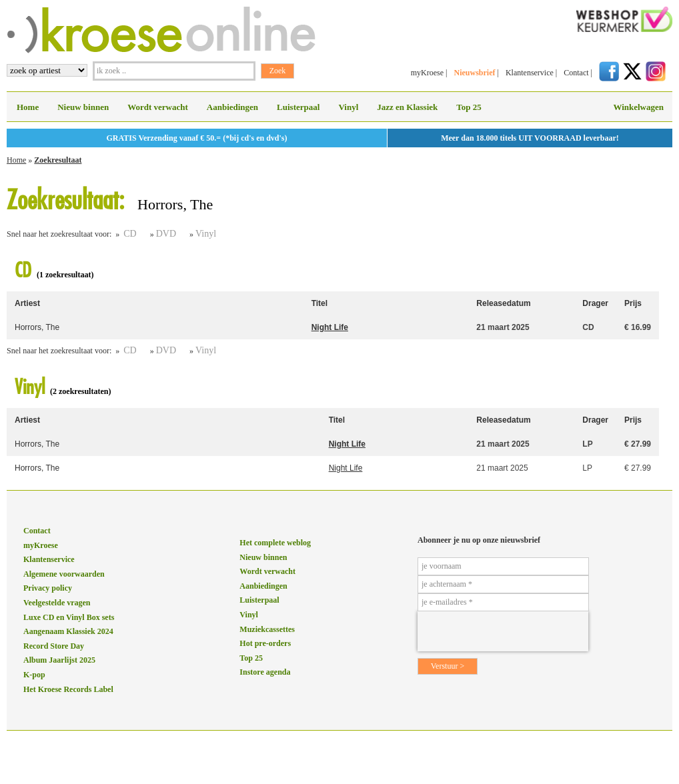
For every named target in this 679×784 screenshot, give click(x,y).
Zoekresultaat (58, 160)
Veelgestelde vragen (57, 603)
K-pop (34, 675)
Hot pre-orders (265, 643)
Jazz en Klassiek (407, 107)
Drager (595, 303)
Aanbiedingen (232, 107)
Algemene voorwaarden (64, 574)
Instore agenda (265, 672)
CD (130, 234)
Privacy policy (48, 588)
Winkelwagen (638, 107)
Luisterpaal (298, 107)
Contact (576, 73)
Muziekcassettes (267, 629)
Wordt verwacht (158, 107)
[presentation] (503, 631)
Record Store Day (54, 646)
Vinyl (348, 107)
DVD (166, 234)
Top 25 (469, 107)
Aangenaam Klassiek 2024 (68, 631)
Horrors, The (37, 327)
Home (28, 107)
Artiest (27, 303)
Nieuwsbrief (474, 73)
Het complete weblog (275, 543)
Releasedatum (503, 303)
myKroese (427, 73)
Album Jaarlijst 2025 (59, 660)
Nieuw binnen (83, 107)
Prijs (633, 303)
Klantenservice (530, 73)
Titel (319, 303)
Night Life (330, 327)
